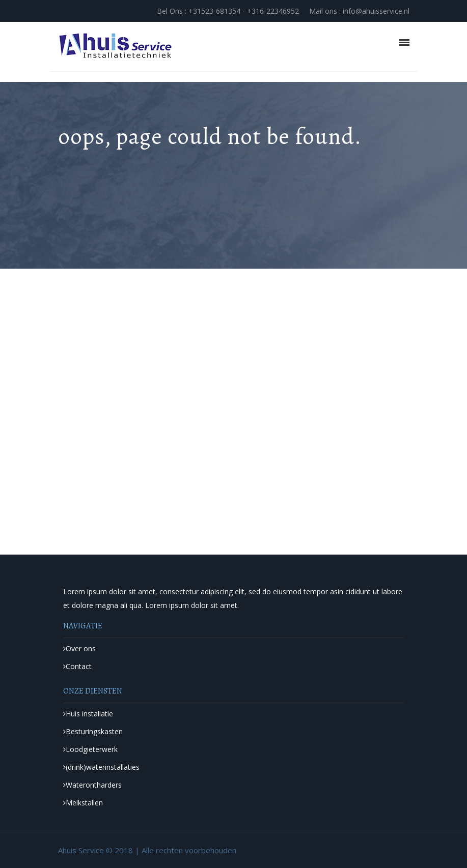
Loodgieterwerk (90, 749)
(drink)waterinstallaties (101, 767)
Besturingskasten (93, 731)
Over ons (79, 648)
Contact (77, 666)
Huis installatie (88, 714)
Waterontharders (92, 785)
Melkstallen (83, 803)
